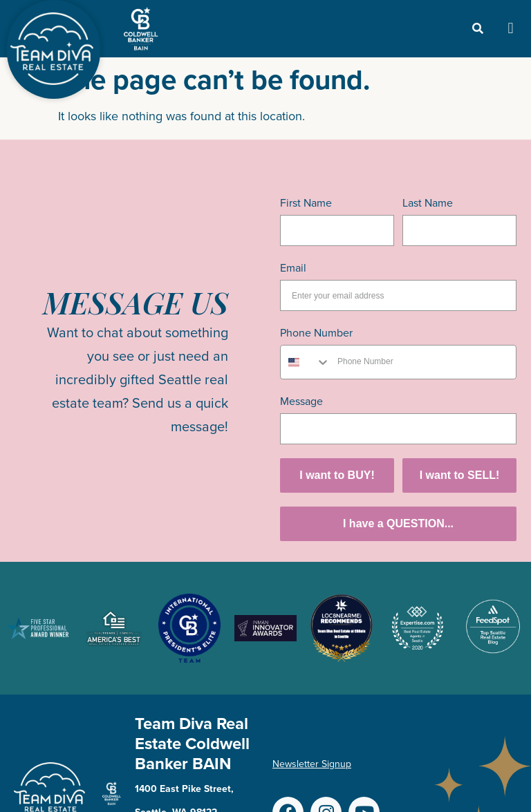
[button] (511, 29)
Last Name (428, 203)
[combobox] (306, 362)
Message (301, 401)
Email (293, 268)
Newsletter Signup (312, 764)
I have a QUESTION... (398, 523)
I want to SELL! (460, 475)
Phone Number (316, 333)
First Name (306, 203)
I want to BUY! (337, 475)
